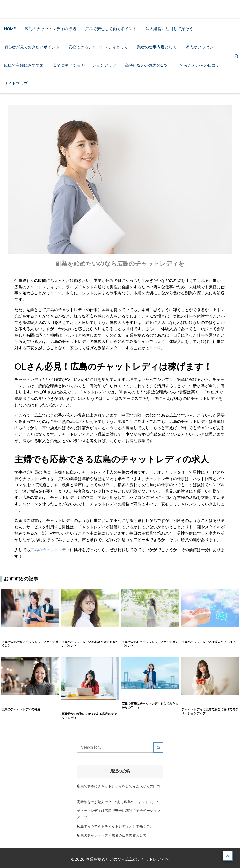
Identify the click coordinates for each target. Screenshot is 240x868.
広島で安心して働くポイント (111, 29)
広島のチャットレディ (50, 550)
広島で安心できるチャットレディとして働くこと (115, 826)
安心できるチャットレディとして (98, 47)
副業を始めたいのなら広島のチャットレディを (122, 9)
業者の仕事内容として (157, 47)
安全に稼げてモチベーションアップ (84, 65)
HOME (10, 29)
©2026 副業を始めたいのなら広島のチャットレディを (120, 859)
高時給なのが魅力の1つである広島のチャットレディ (118, 802)
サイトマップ (16, 83)
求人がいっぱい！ (201, 47)
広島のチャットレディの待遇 (50, 29)
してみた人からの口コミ (198, 65)
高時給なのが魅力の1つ (146, 65)
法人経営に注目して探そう (169, 29)
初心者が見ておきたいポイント (32, 47)
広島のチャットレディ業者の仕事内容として (112, 835)
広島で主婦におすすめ (24, 65)
